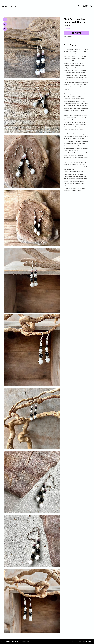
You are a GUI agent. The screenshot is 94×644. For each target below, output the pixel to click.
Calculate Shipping (70, 29)
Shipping (73, 45)
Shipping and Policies (85, 641)
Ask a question (68, 37)
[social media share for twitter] (5, 24)
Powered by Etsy (24, 641)
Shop (80, 6)
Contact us (74, 641)
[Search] (91, 6)
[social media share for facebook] (5, 19)
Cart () (85, 6)
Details (66, 45)
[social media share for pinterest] (5, 29)
